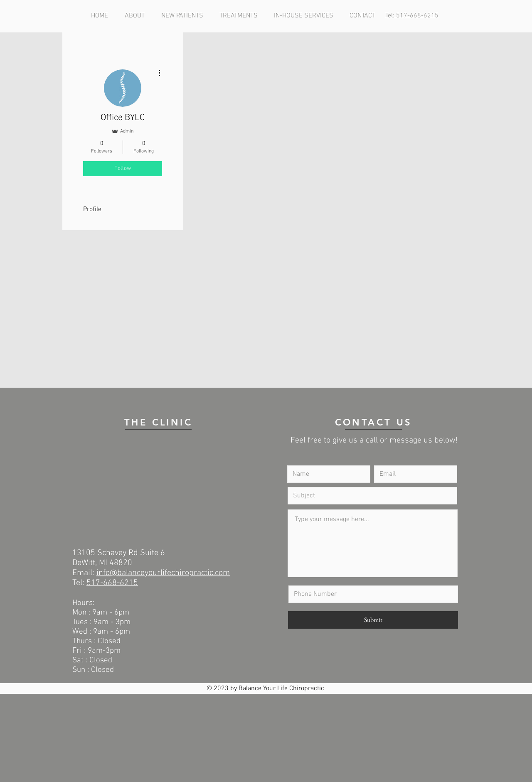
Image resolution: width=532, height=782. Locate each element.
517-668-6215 (112, 583)
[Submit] (373, 620)
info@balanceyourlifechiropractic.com (163, 573)
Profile (92, 209)
